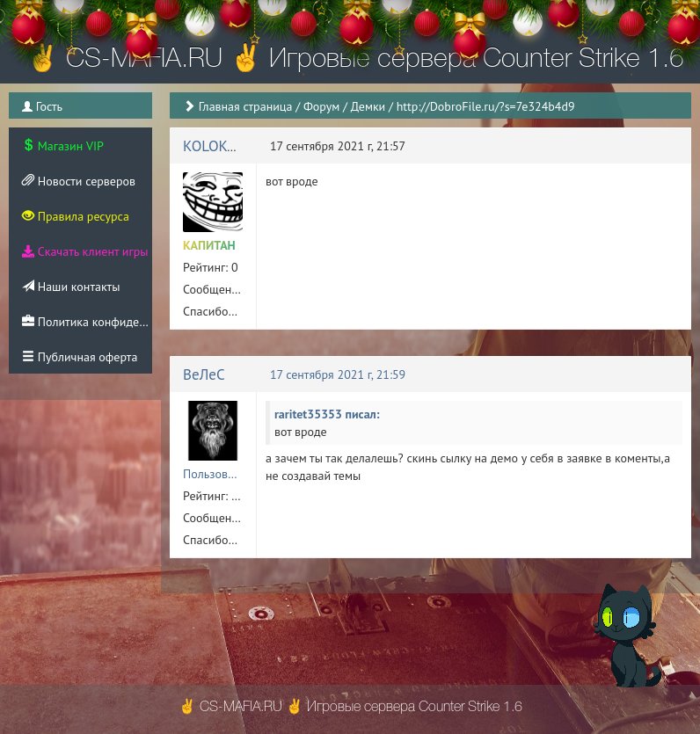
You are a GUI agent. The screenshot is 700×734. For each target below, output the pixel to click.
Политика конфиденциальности (87, 322)
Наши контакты (71, 287)
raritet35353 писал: (327, 414)
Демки (368, 106)
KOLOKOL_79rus (235, 146)
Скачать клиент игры (85, 251)
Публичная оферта (80, 357)
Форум (321, 106)
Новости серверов (79, 181)
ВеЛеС (204, 374)
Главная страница (246, 106)
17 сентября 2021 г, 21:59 (338, 374)
